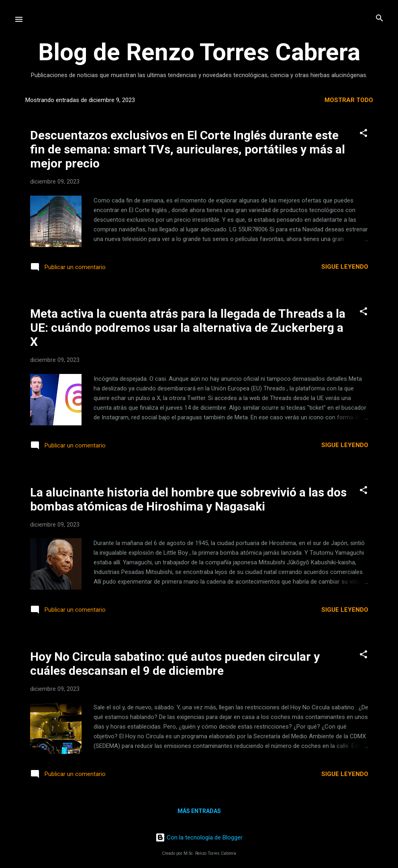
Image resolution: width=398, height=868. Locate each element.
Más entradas (199, 811)
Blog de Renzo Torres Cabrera (199, 52)
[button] (363, 134)
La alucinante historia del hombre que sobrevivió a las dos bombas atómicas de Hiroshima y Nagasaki (188, 499)
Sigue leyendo (345, 267)
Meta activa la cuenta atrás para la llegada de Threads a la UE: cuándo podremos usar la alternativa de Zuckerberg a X (188, 328)
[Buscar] (380, 19)
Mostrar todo (349, 100)
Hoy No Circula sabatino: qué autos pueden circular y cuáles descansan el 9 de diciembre (175, 664)
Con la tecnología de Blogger (199, 837)
